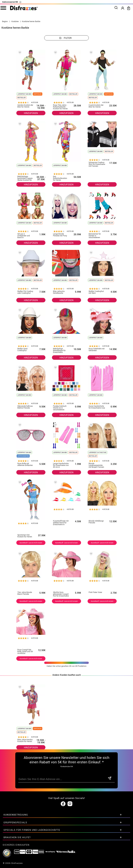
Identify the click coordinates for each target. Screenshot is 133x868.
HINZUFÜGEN (31, 113)
